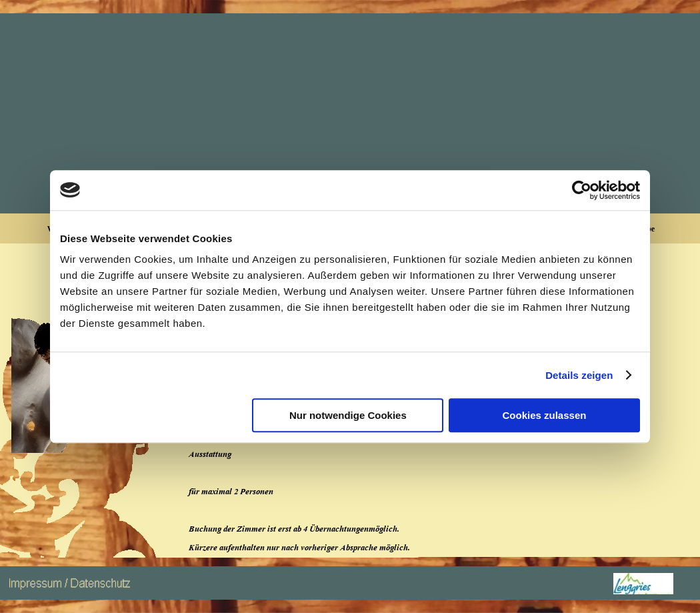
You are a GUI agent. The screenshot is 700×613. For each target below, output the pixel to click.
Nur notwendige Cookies (348, 415)
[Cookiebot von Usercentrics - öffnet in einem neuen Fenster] (582, 190)
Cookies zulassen (545, 415)
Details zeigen (579, 375)
